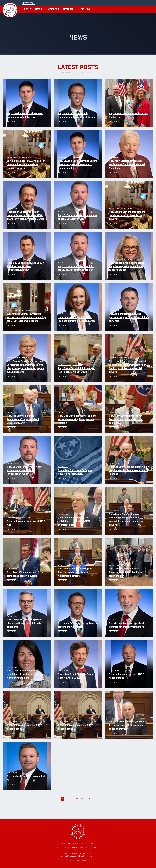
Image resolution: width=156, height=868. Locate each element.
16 (86, 799)
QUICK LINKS (28, 3)
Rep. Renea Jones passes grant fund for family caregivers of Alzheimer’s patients (75, 572)
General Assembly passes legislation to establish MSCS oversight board (74, 521)
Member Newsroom (65, 110)
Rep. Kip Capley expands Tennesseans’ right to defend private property (23, 420)
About (28, 9)
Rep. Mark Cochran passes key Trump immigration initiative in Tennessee (126, 420)
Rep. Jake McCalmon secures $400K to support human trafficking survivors (129, 318)
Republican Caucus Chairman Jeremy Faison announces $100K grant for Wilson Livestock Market (26, 216)
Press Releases (12, 110)
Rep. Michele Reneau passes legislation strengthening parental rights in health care (26, 674)
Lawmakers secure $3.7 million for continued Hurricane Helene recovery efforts (26, 165)
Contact (73, 860)
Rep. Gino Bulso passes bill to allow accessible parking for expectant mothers (77, 420)
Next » (91, 799)
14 (77, 799)
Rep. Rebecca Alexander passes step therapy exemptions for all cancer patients (127, 267)
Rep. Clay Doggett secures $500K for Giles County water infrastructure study (26, 267)
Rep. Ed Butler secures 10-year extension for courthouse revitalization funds (24, 471)
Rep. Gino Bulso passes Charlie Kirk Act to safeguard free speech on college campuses (128, 725)
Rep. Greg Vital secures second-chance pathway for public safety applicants (25, 623)
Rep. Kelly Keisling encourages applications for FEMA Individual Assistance (127, 165)
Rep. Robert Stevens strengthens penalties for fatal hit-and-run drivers (127, 216)
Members (53, 9)
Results (68, 9)
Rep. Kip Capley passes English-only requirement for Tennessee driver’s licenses (129, 471)
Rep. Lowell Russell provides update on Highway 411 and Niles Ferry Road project (78, 165)
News (39, 9)
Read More (12, 122)
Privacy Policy (81, 860)
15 (81, 799)
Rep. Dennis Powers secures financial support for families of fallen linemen (126, 572)
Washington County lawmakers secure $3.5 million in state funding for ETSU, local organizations (26, 318)
